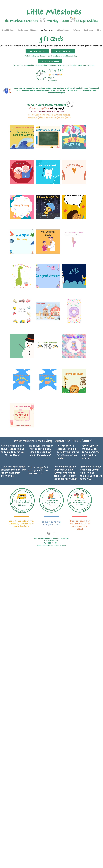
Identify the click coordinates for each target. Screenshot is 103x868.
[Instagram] (49, 533)
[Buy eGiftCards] (37, 51)
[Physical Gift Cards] (50, 61)
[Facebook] (54, 533)
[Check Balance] (63, 51)
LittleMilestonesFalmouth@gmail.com (35, 90)
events (84, 470)
